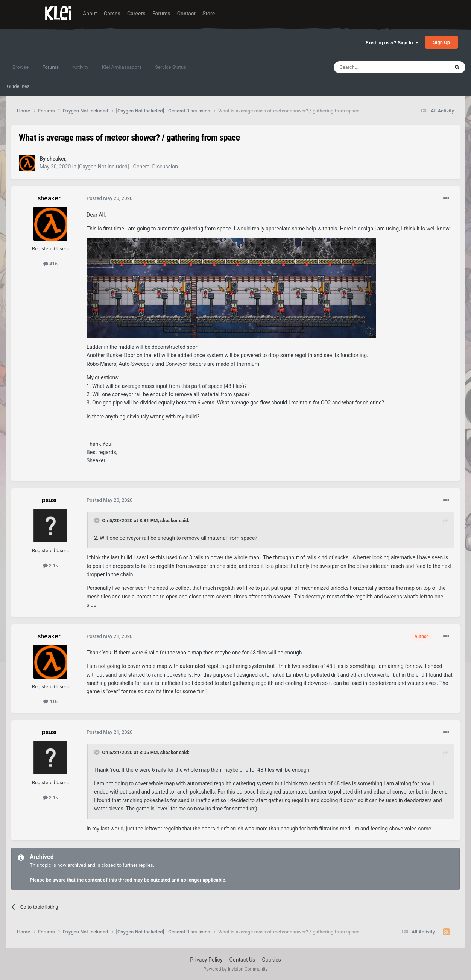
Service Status (171, 67)
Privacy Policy (206, 960)
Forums (161, 14)
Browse (21, 67)
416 (50, 264)
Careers (136, 14)
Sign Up (441, 42)
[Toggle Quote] (97, 520)
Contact (186, 14)
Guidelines (18, 86)
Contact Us (242, 960)
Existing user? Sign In (392, 43)
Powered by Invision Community (236, 969)
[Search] (374, 67)
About (90, 14)
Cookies (272, 960)
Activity (80, 67)
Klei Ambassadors (122, 67)
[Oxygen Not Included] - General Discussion (128, 167)
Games (112, 14)
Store (209, 14)
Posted (110, 198)
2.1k (51, 566)
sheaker (169, 520)
